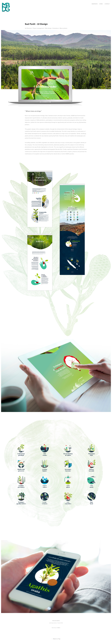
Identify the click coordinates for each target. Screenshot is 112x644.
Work (101, 4)
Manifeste (95, 4)
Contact (107, 4)
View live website (56, 620)
